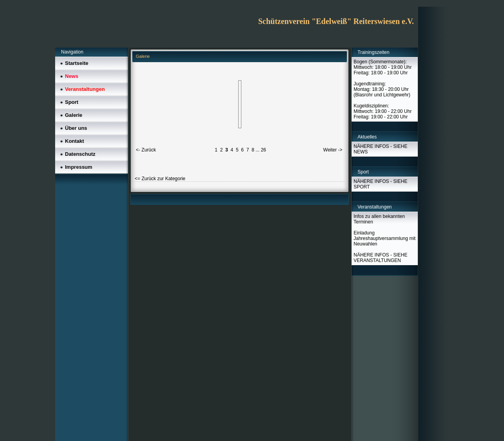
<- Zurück (146, 150)
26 (263, 150)
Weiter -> (333, 150)
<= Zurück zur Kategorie (160, 179)
